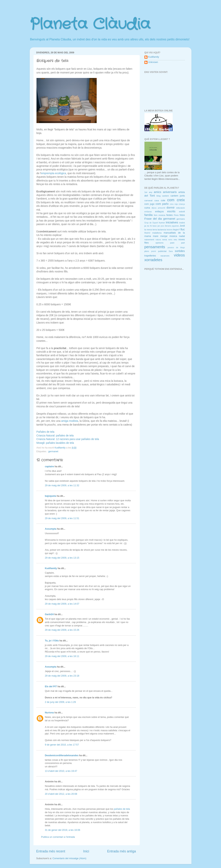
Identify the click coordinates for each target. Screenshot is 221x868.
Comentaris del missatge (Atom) (69, 858)
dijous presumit (158, 208)
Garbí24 (49, 614)
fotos (182, 215)
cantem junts (178, 196)
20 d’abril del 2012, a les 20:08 (61, 794)
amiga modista (70, 421)
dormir (171, 208)
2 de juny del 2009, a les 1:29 (60, 702)
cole (163, 200)
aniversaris (170, 192)
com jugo (150, 204)
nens (170, 240)
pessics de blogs (176, 248)
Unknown (153, 62)
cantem (165, 196)
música (173, 236)
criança (182, 204)
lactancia (162, 230)
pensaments (155, 247)
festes (169, 215)
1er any (148, 192)
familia (149, 215)
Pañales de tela (46, 432)
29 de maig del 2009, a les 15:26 (62, 630)
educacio (180, 208)
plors (147, 251)
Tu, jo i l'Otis (52, 641)
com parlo (162, 204)
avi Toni (150, 195)
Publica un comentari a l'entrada (58, 837)
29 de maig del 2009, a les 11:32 (62, 485)
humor (162, 223)
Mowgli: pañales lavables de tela (55, 443)
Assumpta (51, 529)
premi (154, 251)
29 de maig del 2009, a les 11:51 (62, 518)
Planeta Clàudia (90, 24)
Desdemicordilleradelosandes (62, 755)
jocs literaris (166, 226)
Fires (176, 215)
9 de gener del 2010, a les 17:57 (62, 745)
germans (181, 219)
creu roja (174, 204)
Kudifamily (51, 568)
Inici (86, 851)
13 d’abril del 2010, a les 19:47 (61, 771)
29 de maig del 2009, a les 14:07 (62, 604)
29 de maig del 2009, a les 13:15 (62, 558)
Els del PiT (51, 687)
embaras (148, 212)
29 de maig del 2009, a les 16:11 (62, 656)
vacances (165, 256)
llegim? (176, 230)
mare (156, 236)
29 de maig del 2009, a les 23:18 (62, 676)
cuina (147, 208)
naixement (149, 240)
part (183, 243)
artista (182, 192)
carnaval (148, 200)
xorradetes (153, 260)
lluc (183, 229)
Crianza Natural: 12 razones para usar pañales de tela (68, 439)
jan (159, 226)
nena (164, 240)
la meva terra (151, 230)
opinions (159, 243)
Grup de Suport (151, 223)
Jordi (182, 226)
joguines (175, 226)
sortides (180, 251)
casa (157, 200)
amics (158, 192)
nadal (182, 236)
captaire (49, 467)
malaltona (157, 233)
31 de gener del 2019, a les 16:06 (63, 830)
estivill (182, 212)
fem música (160, 215)
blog (158, 196)
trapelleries (150, 256)
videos (179, 255)
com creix (176, 200)
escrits (171, 211)
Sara (171, 251)
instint (182, 223)
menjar (164, 236)
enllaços (159, 212)
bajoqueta (51, 496)
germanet (53, 451)
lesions (170, 230)
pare (172, 243)
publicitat (162, 251)
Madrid (147, 233)
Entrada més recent (51, 851)
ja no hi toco (151, 226)
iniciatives (172, 222)
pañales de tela (122, 809)
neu (175, 240)
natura (158, 240)
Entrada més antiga (122, 851)
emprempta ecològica (54, 173)
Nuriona (49, 713)
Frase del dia (153, 219)
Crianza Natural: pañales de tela (55, 436)
